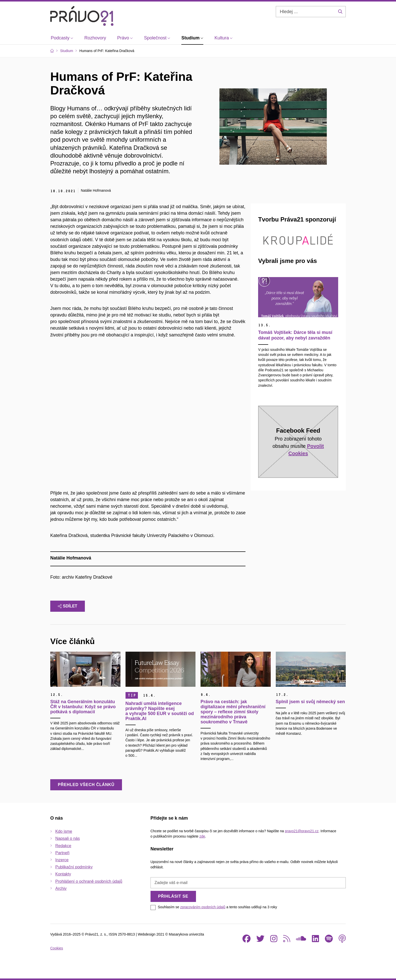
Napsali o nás (68, 838)
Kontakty (63, 874)
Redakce (63, 846)
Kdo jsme (64, 831)
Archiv (61, 888)
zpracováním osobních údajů (203, 907)
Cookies (57, 948)
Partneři (62, 853)
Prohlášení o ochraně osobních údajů (89, 881)
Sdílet (68, 606)
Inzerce (62, 860)
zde (202, 836)
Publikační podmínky (74, 867)
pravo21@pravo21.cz (302, 831)
